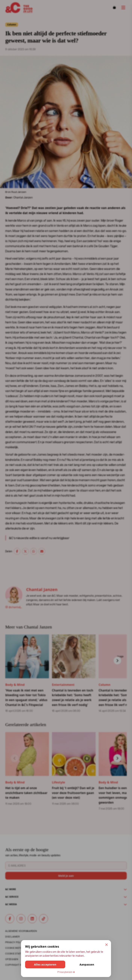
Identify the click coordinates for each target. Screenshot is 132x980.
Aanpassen (87, 964)
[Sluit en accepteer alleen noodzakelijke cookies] (106, 945)
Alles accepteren (45, 964)
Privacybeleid (66, 972)
